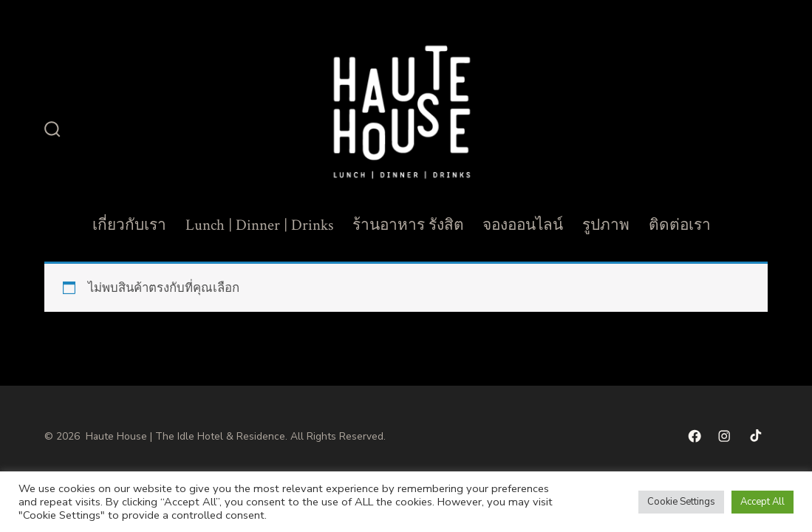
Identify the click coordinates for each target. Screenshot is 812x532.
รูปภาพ (606, 225)
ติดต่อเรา (680, 225)
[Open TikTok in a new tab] (754, 436)
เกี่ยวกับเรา (129, 225)
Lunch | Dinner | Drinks (259, 225)
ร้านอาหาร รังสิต (408, 225)
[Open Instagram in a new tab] (724, 436)
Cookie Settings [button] (681, 502)
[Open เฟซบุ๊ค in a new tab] (695, 436)
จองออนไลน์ (523, 225)
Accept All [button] (762, 502)
